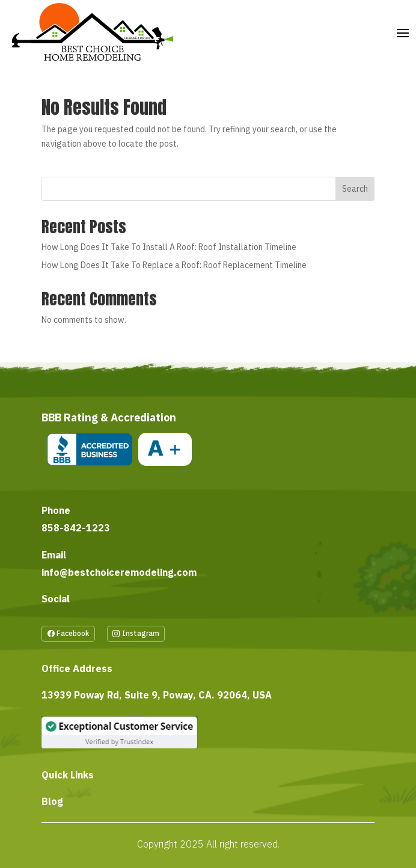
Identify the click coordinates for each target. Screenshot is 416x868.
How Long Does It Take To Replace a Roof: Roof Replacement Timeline (174, 265)
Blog (52, 801)
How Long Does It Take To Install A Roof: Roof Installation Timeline (169, 247)
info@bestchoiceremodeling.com (119, 572)
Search (355, 189)
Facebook (73, 633)
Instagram (141, 633)
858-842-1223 (76, 528)
